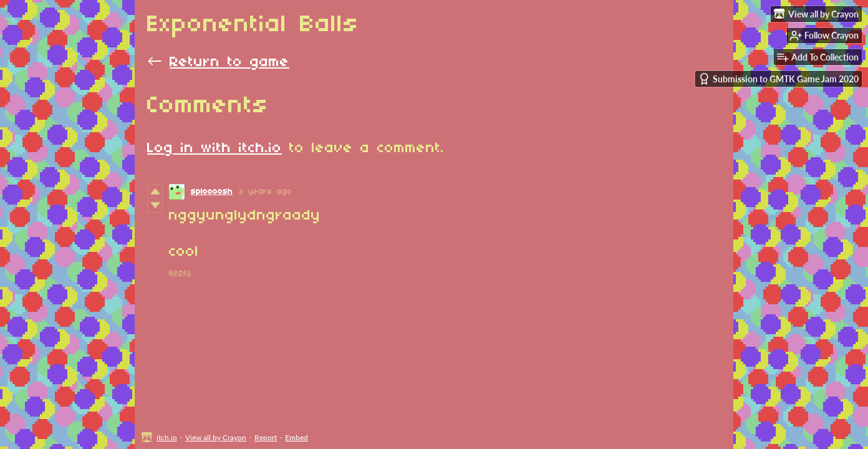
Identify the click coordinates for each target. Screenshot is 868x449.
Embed (297, 437)
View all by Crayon (216, 437)
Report (266, 437)
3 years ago (265, 192)
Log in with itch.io (215, 148)
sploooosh (212, 192)
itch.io (167, 437)
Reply (180, 273)
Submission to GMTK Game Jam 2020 (779, 79)
